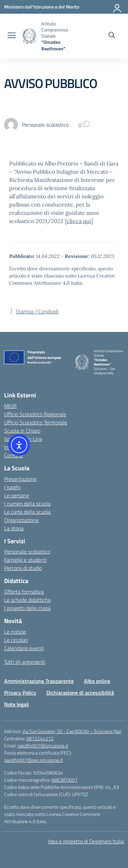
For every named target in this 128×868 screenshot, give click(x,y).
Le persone (17, 495)
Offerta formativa (24, 592)
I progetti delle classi (27, 608)
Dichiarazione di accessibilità (80, 693)
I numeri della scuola (27, 504)
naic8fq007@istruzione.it (43, 746)
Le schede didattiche (27, 600)
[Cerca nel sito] (112, 36)
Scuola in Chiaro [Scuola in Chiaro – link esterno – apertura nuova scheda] (22, 431)
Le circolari (16, 640)
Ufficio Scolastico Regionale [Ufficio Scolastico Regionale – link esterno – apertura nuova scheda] (35, 414)
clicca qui (79, 221)
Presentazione (20, 479)
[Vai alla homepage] (29, 36)
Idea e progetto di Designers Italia (86, 841)
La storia (14, 528)
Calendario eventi (24, 648)
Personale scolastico (27, 551)
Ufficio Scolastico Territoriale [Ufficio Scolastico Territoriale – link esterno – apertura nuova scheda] (36, 422)
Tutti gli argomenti (25, 662)
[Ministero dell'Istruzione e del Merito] (42, 7)
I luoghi (12, 487)
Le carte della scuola (27, 512)
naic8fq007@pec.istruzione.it (33, 760)
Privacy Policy (20, 693)
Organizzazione (21, 520)
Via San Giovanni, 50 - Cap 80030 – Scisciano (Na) (72, 731)
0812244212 (40, 738)
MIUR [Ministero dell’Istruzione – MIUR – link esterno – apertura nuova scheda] (10, 406)
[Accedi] (117, 7)
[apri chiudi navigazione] (12, 36)
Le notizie (15, 632)
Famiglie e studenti (25, 560)
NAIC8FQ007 (65, 780)
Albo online (97, 681)
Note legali (17, 704)
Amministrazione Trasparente (39, 681)
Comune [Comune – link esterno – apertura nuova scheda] (13, 455)
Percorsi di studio (23, 568)
